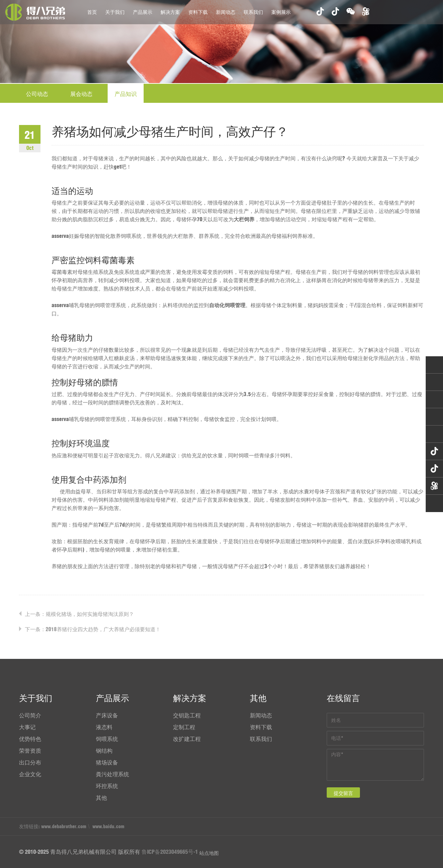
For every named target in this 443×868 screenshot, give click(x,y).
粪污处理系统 (112, 774)
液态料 (104, 727)
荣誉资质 (30, 751)
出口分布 (30, 762)
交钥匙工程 (187, 715)
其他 (101, 798)
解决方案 (170, 12)
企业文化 (30, 774)
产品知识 (126, 94)
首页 (92, 12)
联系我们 (253, 12)
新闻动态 (226, 12)
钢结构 (104, 751)
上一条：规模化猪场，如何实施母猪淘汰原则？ (79, 614)
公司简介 (30, 715)
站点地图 (209, 853)
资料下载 (198, 12)
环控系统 (107, 786)
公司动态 (37, 94)
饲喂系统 (107, 739)
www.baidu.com (108, 826)
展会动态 (81, 94)
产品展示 (143, 12)
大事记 (27, 727)
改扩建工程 (187, 739)
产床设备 (107, 715)
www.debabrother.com (64, 826)
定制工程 (184, 727)
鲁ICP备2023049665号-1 (170, 852)
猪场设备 (107, 762)
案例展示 (281, 12)
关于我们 (115, 12)
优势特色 (30, 739)
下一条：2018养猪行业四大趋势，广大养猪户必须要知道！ (93, 629)
